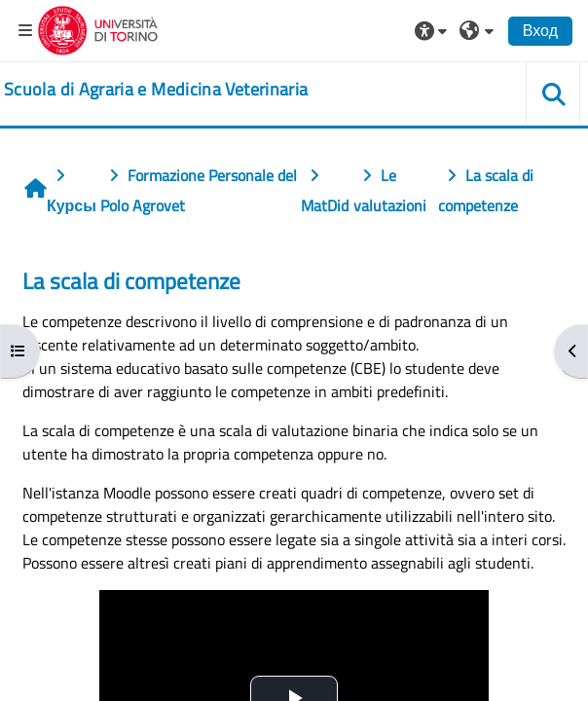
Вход (540, 30)
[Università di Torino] (98, 28)
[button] (433, 30)
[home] (156, 90)
